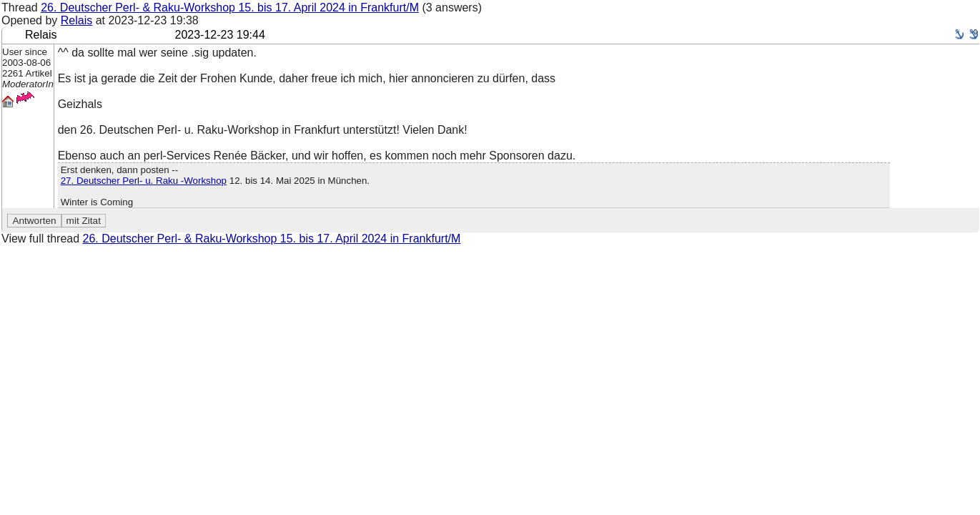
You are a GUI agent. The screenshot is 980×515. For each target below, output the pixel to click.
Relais (76, 20)
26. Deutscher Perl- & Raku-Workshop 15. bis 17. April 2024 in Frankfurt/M (230, 8)
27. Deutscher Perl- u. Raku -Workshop (144, 181)
